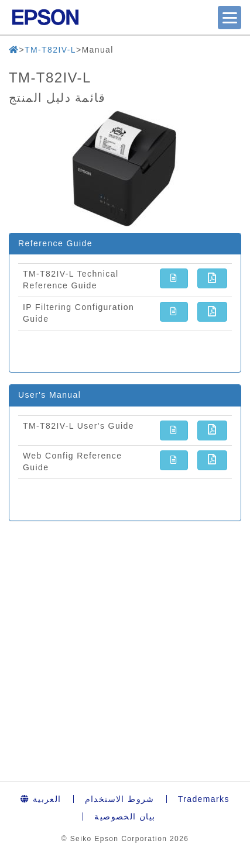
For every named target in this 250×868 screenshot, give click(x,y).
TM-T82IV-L (50, 50)
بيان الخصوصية (125, 817)
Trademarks (204, 799)
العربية (41, 799)
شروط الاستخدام (120, 799)
